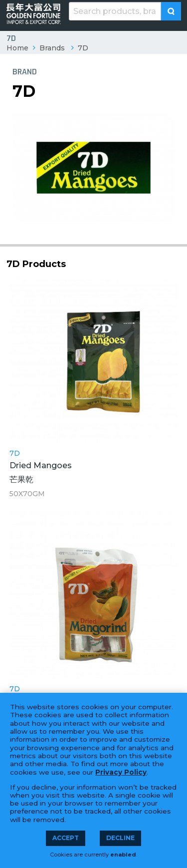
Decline (120, 838)
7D (83, 48)
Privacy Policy (121, 772)
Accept (66, 838)
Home (17, 48)
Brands (52, 48)
